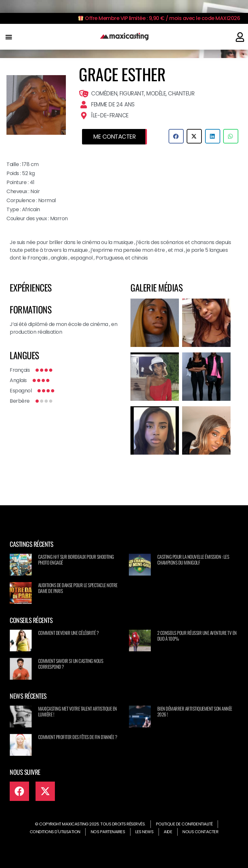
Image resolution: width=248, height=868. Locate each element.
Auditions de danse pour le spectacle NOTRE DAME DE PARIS (78, 588)
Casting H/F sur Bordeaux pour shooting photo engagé (76, 559)
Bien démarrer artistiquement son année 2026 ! (195, 711)
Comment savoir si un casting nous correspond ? (71, 664)
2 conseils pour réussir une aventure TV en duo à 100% (197, 636)
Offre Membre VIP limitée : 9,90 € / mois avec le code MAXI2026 (159, 18)
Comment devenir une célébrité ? (68, 633)
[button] (9, 37)
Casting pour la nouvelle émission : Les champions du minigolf (193, 559)
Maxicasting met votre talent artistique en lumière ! (77, 711)
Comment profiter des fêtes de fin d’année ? (78, 737)
